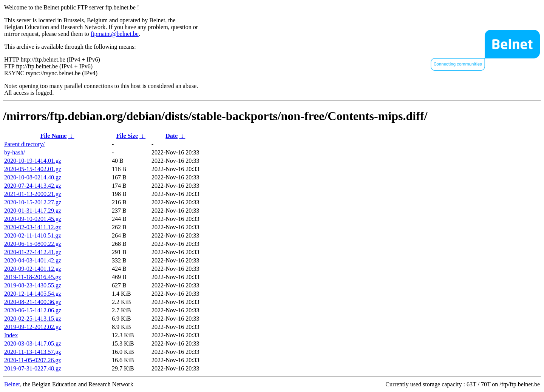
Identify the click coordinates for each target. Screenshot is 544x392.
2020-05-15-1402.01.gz (33, 169)
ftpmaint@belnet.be (115, 34)
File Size (127, 136)
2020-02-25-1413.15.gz (33, 319)
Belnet (12, 384)
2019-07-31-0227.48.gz (33, 368)
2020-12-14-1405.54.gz (33, 294)
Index (11, 335)
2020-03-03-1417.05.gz (33, 343)
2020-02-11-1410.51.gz (33, 235)
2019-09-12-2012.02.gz (33, 327)
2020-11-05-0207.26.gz (33, 360)
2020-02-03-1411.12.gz (33, 227)
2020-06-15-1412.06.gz (33, 310)
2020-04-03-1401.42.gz (33, 260)
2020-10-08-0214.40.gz (33, 177)
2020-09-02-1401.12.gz (33, 269)
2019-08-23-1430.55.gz (33, 285)
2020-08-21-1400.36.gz (33, 302)
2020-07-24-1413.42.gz (33, 186)
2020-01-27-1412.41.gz (33, 252)
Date (172, 136)
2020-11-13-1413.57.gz (33, 352)
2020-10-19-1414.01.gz (33, 161)
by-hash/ (15, 152)
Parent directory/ (24, 144)
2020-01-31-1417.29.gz (33, 211)
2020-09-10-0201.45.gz (33, 219)
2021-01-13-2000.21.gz (33, 194)
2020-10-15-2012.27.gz (33, 202)
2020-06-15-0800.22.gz (33, 244)
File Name (54, 136)
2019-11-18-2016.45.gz (33, 277)
